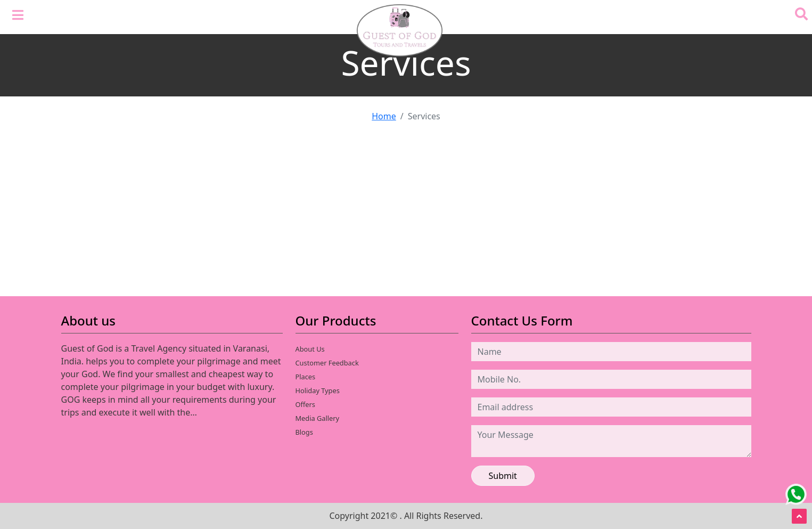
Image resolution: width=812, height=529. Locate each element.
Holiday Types (318, 390)
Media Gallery (318, 418)
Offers (305, 404)
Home (384, 116)
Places (306, 377)
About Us (310, 349)
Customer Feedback (327, 363)
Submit (503, 476)
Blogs (304, 432)
